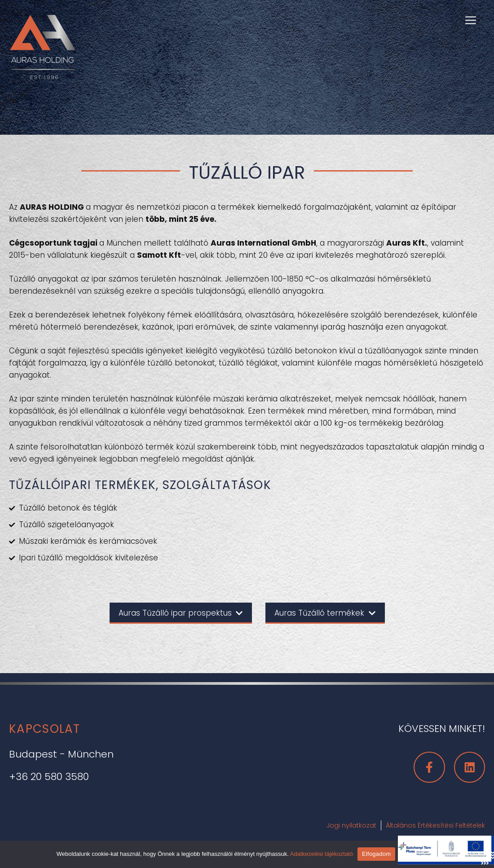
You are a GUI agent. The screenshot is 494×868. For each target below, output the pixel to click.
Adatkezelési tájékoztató (322, 854)
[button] (471, 19)
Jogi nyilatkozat (351, 825)
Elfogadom (376, 854)
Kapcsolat (45, 729)
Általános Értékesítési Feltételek (435, 825)
